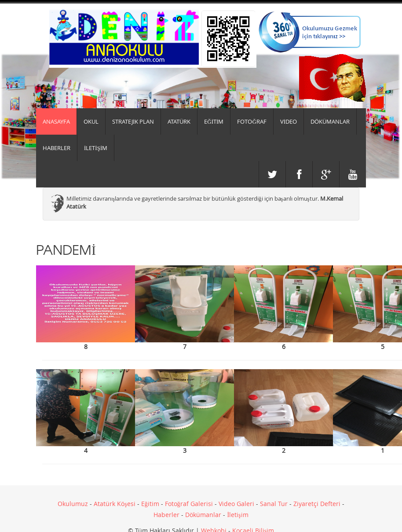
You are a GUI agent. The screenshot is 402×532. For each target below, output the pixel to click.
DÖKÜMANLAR (330, 121)
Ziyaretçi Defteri (317, 504)
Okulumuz (73, 504)
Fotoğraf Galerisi (189, 504)
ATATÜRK (179, 121)
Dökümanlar (203, 515)
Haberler (166, 515)
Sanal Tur (274, 504)
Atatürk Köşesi (114, 504)
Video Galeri (236, 504)
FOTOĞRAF (252, 121)
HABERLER (57, 148)
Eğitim (150, 504)
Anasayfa (56, 121)
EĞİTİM (214, 121)
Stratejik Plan (133, 121)
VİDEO (289, 121)
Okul (91, 121)
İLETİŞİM (96, 148)
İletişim (238, 515)
